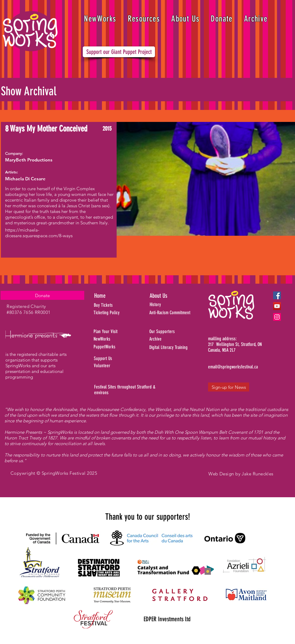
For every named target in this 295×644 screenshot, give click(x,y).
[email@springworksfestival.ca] (233, 367)
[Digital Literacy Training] (179, 347)
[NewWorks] (119, 339)
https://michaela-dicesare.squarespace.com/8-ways (39, 233)
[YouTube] (277, 306)
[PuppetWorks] (116, 347)
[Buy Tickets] (111, 305)
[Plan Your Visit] (115, 332)
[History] (176, 305)
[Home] (115, 296)
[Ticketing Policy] (115, 313)
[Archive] (179, 339)
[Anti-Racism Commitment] (177, 313)
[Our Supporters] (179, 332)
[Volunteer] (118, 366)
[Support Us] (118, 359)
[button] (144, 19)
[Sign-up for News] (229, 387)
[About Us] (170, 296)
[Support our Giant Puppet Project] (119, 52)
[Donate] (42, 295)
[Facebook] (277, 295)
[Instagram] (277, 317)
